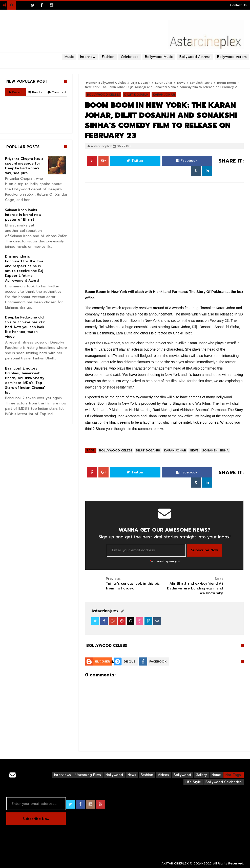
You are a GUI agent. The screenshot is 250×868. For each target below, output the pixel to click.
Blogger (102, 661)
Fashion (147, 775)
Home (216, 775)
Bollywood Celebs (116, 450)
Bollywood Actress (195, 57)
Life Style (193, 782)
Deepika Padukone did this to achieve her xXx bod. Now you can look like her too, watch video (25, 327)
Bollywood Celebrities (224, 782)
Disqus (130, 661)
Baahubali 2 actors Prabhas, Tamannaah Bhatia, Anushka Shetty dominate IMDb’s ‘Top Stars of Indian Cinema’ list (25, 380)
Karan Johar (175, 450)
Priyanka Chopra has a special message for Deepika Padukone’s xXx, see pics (24, 166)
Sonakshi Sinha (201, 83)
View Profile (103, 611)
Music (69, 57)
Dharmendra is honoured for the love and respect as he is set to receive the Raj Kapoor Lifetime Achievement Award (24, 268)
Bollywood (182, 775)
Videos (163, 775)
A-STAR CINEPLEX (175, 863)
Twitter (135, 161)
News (181, 83)
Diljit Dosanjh (148, 450)
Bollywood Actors (232, 57)
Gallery (201, 775)
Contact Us (238, 5)
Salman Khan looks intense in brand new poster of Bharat (23, 215)
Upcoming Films (88, 775)
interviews (62, 775)
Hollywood (114, 775)
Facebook (187, 161)
